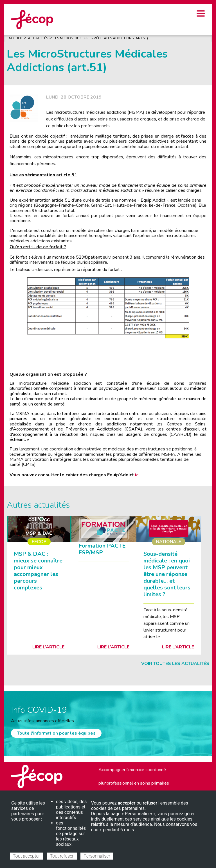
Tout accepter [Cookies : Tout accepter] (26, 856)
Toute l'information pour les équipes (56, 733)
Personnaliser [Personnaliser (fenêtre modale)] (97, 856)
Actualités (38, 38)
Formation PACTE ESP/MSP (102, 549)
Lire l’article (48, 647)
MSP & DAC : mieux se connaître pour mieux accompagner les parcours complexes (38, 571)
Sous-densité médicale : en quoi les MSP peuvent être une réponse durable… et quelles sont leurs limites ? (167, 574)
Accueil (15, 38)
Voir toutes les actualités (175, 664)
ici (137, 475)
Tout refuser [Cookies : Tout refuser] (62, 856)
